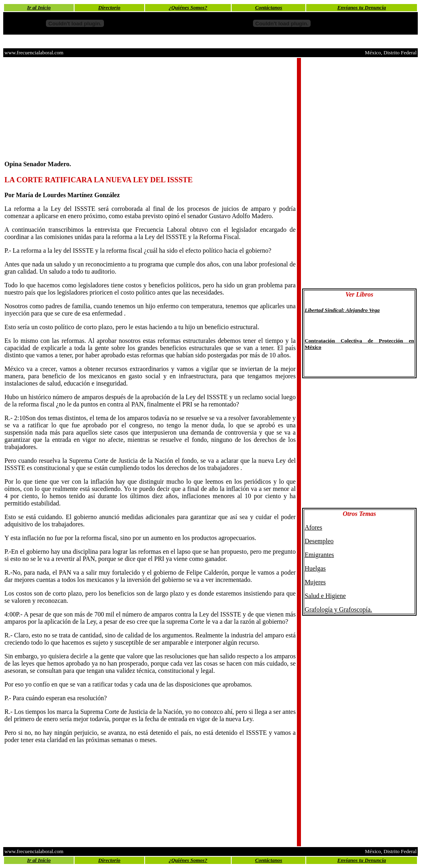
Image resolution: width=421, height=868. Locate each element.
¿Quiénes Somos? (188, 7)
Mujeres (315, 582)
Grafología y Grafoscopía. (338, 609)
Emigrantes (319, 555)
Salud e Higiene (325, 596)
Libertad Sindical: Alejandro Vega (342, 310)
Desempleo (319, 541)
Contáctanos (269, 7)
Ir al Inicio (39, 7)
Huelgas (315, 568)
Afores (313, 527)
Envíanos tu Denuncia (362, 7)
